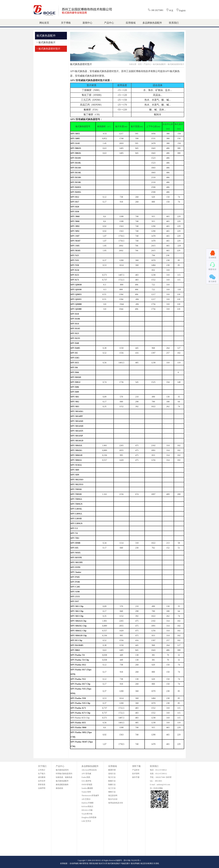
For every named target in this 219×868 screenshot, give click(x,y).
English (182, 11)
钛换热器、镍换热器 (64, 777)
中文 (171, 11)
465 (168, 216)
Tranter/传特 (86, 792)
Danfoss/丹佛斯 (88, 803)
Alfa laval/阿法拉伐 (89, 770)
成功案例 (42, 777)
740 (137, 216)
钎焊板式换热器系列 (64, 774)
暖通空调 (112, 770)
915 (153, 216)
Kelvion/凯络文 (87, 806)
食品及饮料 (113, 796)
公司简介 (42, 770)
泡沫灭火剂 (103, 863)
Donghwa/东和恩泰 (89, 817)
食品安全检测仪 (147, 863)
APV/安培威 (86, 774)
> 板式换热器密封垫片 (48, 49)
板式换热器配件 (159, 64)
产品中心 (147, 64)
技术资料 (136, 774)
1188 (121, 216)
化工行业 (112, 788)
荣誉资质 (42, 785)
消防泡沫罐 (93, 863)
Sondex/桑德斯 (87, 788)
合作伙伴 (42, 781)
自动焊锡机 (74, 863)
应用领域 (113, 766)
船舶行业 (112, 781)
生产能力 (42, 774)
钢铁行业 (112, 792)
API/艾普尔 (86, 799)
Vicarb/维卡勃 (87, 814)
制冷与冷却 (113, 799)
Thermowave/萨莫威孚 (90, 796)
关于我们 (42, 766)
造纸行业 (112, 774)
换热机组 (59, 788)
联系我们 (154, 766)
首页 (140, 64)
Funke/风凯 (86, 777)
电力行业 (112, 777)
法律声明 (42, 788)
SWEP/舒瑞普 (87, 785)
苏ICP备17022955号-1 (132, 860)
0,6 (105, 216)
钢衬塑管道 (84, 863)
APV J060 (75, 216)
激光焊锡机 (135, 863)
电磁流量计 (126, 863)
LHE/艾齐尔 (86, 821)
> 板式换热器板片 (46, 42)
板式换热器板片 (114, 863)
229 (179, 216)
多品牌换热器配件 (90, 766)
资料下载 (136, 766)
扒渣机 (156, 863)
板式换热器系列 (62, 770)
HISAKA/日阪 (87, 810)
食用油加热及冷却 (116, 803)
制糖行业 (112, 785)
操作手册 (136, 777)
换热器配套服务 (62, 785)
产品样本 (136, 770)
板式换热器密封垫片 (176, 64)
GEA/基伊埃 (86, 781)
